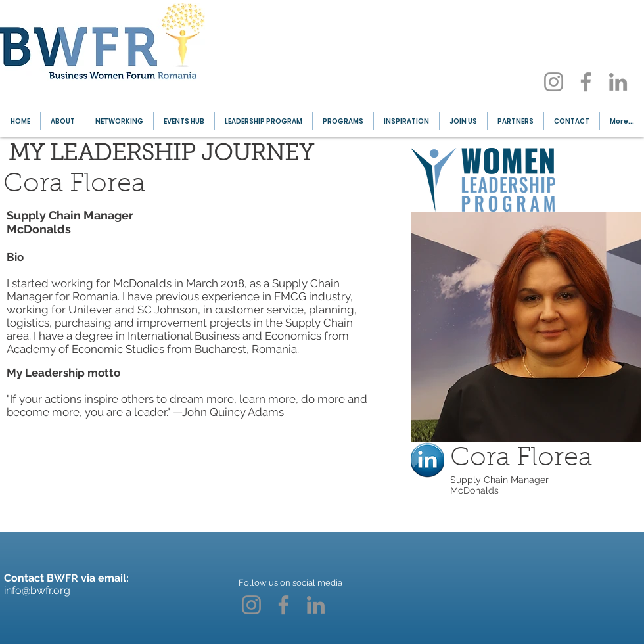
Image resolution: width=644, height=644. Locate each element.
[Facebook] (586, 82)
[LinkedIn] (618, 82)
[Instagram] (554, 82)
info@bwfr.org (37, 590)
